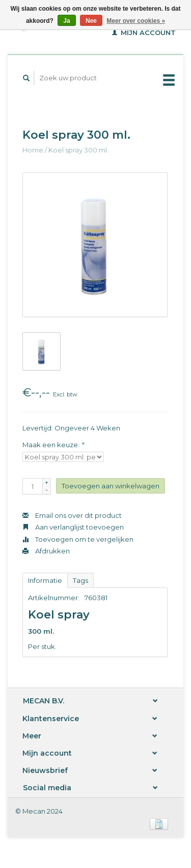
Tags (80, 580)
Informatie (45, 580)
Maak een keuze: (53, 445)
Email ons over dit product (72, 515)
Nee (91, 21)
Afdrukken (46, 551)
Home (33, 150)
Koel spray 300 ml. (78, 150)
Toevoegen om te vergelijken (78, 539)
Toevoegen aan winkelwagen (111, 486)
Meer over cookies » (136, 21)
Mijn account (144, 33)
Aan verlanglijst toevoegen (73, 527)
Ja (66, 21)
